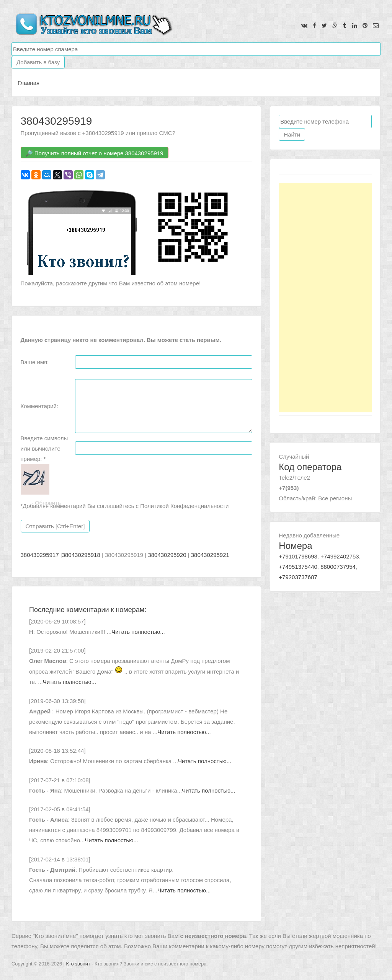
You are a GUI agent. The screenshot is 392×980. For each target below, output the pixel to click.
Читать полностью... (138, 632)
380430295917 (40, 555)
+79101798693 (298, 556)
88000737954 (338, 567)
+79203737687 (298, 577)
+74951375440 (298, 567)
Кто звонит (78, 964)
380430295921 (210, 555)
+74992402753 (340, 556)
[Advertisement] (325, 298)
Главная (29, 83)
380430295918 (81, 555)
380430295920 (167, 555)
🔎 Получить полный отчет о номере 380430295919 (95, 153)
